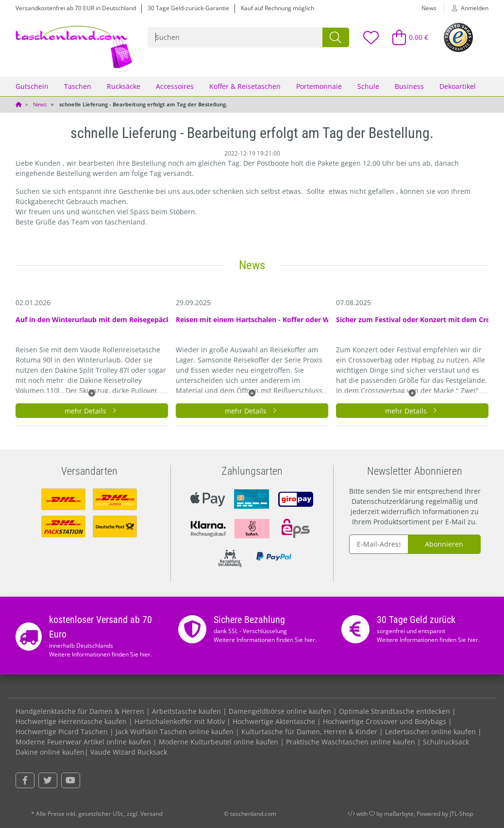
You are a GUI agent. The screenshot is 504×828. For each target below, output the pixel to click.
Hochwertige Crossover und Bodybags (385, 721)
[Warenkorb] (406, 37)
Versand (151, 814)
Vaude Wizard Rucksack (129, 752)
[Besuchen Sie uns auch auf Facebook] (25, 780)
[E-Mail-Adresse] (379, 544)
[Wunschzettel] (370, 37)
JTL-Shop (461, 814)
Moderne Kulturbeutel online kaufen (218, 742)
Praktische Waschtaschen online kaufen (351, 742)
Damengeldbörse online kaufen (280, 711)
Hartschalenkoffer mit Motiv (180, 721)
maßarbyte (399, 814)
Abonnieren (444, 544)
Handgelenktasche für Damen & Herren (80, 711)
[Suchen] (235, 37)
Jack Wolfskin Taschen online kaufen (175, 732)
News (429, 8)
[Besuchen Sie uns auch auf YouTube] (71, 780)
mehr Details (92, 411)
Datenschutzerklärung (388, 501)
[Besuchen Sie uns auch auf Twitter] (48, 780)
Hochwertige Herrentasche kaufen (71, 721)
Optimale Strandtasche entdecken (395, 711)
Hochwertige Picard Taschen (62, 732)
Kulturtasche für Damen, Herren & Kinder (309, 732)
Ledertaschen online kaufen (430, 732)
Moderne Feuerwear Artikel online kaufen (83, 742)
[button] (466, 8)
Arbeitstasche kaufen (186, 711)
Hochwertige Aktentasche (274, 721)
